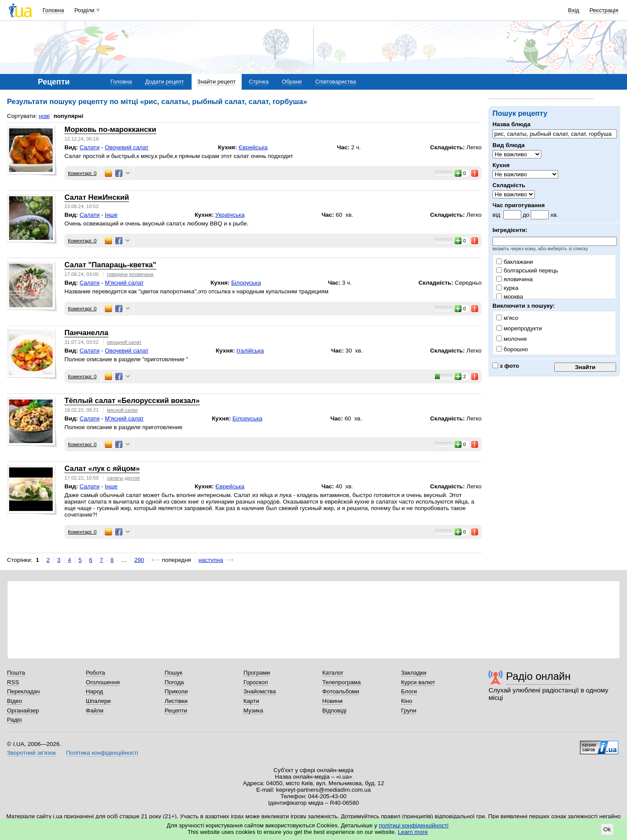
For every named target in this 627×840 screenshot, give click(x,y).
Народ (94, 691)
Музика (253, 711)
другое (133, 478)
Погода (174, 682)
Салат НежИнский (97, 197)
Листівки (176, 701)
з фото (506, 366)
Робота (95, 673)
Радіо (14, 720)
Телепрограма (342, 682)
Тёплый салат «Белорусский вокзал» (132, 401)
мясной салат (123, 410)
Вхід (574, 10)
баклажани (515, 262)
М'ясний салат (124, 283)
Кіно (407, 701)
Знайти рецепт (216, 82)
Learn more (413, 832)
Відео (15, 701)
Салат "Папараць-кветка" (110, 265)
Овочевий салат (127, 147)
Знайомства (260, 691)
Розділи (84, 10)
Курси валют (418, 682)
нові (44, 116)
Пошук (174, 673)
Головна (53, 10)
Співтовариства (336, 82)
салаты (115, 478)
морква (510, 297)
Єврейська (253, 147)
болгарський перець (527, 270)
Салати (90, 147)
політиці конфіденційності (414, 825)
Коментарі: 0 (82, 173)
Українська (230, 215)
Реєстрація (604, 10)
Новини (332, 701)
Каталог (333, 673)
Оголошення (103, 682)
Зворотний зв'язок (31, 753)
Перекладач (23, 691)
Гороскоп (256, 682)
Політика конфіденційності (102, 753)
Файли (95, 711)
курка (507, 288)
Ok (607, 829)
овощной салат (124, 342)
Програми (257, 673)
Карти (251, 701)
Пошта (16, 673)
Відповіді (334, 711)
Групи (409, 711)
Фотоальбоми (341, 691)
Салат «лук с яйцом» (102, 469)
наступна (211, 560)
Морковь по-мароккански (110, 129)
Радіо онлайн (538, 676)
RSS (13, 682)
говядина (118, 274)
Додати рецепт (164, 82)
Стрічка (258, 82)
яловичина (515, 279)
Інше (111, 215)
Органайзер (23, 711)
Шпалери (98, 701)
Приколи (176, 691)
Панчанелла (86, 333)
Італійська (250, 351)
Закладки (414, 673)
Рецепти (176, 711)
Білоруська (246, 283)
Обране (292, 82)
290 (139, 560)
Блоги (409, 691)
